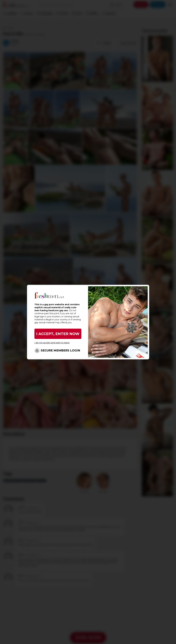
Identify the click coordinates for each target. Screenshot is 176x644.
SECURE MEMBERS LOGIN (60, 350)
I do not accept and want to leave (52, 343)
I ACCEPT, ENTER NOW (58, 334)
